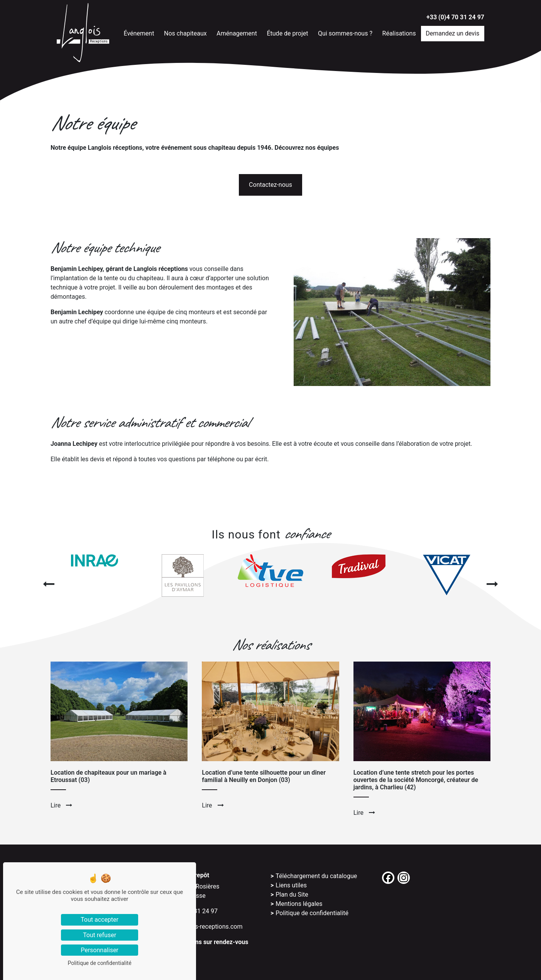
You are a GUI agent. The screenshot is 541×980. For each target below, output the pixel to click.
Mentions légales (299, 904)
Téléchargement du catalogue (316, 876)
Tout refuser (100, 935)
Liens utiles (291, 885)
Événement (141, 33)
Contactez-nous (270, 185)
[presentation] (49, 584)
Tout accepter (100, 920)
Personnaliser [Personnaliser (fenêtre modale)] (100, 950)
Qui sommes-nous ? (348, 33)
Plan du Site (292, 895)
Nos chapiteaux (188, 33)
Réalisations (402, 33)
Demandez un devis (455, 33)
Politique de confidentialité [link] (99, 963)
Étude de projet (290, 33)
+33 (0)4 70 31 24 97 (455, 17)
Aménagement (239, 33)
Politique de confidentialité (312, 913)
